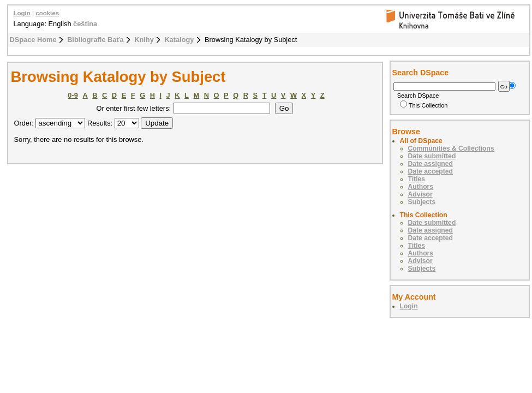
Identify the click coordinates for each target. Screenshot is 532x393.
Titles (417, 179)
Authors (421, 187)
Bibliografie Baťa (95, 40)
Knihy (144, 40)
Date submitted (432, 156)
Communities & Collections (451, 148)
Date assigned (431, 164)
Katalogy (179, 40)
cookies (47, 13)
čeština (85, 24)
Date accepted (431, 171)
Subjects (422, 202)
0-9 (73, 95)
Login (22, 13)
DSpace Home (33, 40)
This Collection (424, 105)
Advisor (420, 194)
